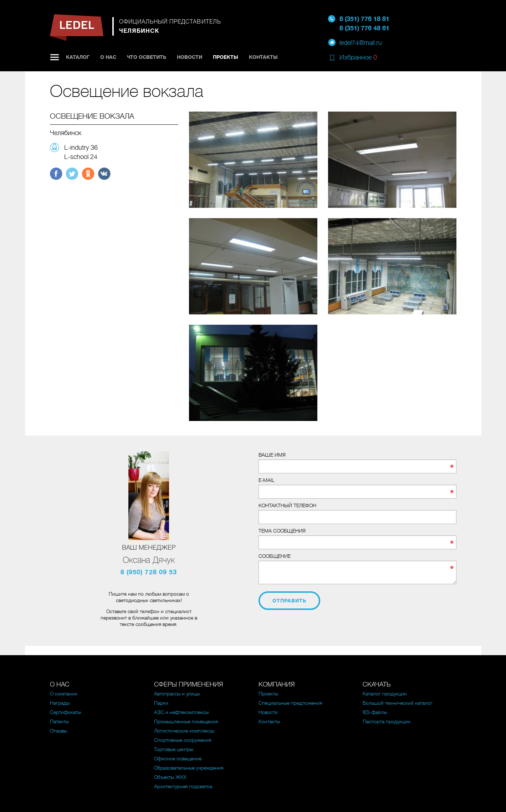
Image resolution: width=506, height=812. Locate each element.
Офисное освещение (178, 759)
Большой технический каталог (398, 703)
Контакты (263, 57)
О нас (108, 57)
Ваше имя (272, 455)
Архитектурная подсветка (183, 786)
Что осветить (147, 57)
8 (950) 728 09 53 (149, 572)
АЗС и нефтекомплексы (181, 712)
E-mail (267, 480)
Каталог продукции (385, 694)
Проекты (226, 57)
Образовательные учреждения (189, 768)
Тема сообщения (282, 531)
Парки (161, 703)
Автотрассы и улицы (177, 694)
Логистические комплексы (184, 731)
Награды (60, 703)
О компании (64, 694)
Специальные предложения (290, 703)
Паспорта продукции (387, 721)
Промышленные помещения (186, 721)
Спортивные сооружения (183, 740)
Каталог (78, 57)
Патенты (59, 721)
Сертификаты (65, 712)
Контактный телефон (287, 505)
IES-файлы (375, 712)
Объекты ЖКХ (170, 777)
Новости (190, 57)
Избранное (358, 57)
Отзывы (58, 731)
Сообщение (275, 556)
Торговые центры (174, 749)
